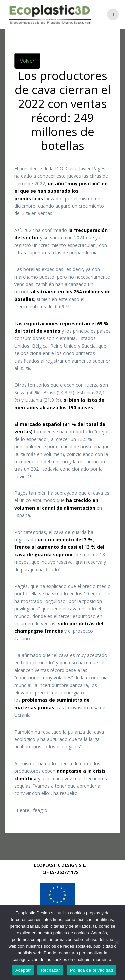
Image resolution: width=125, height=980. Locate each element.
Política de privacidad (91, 970)
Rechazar (50, 970)
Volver (27, 69)
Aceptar (23, 970)
